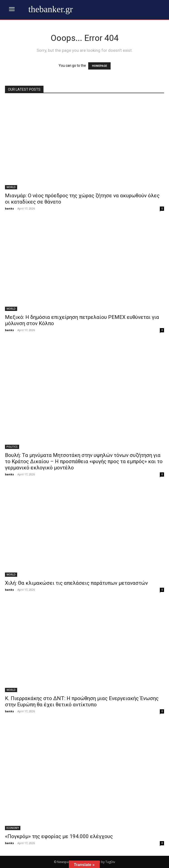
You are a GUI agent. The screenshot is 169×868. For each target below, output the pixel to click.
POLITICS (12, 447)
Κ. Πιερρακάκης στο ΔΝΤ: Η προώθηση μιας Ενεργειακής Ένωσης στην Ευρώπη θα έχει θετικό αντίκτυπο (82, 701)
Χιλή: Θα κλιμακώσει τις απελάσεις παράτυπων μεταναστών (76, 583)
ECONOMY (13, 828)
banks (9, 208)
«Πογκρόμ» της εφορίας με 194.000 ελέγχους (59, 836)
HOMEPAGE (99, 66)
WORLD (11, 187)
